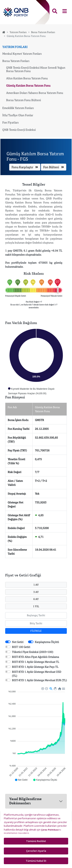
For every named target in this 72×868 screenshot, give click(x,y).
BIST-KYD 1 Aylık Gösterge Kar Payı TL (35, 667)
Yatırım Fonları (18, 32)
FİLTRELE (36, 631)
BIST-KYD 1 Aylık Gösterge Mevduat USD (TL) (37, 674)
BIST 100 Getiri (21, 647)
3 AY (36, 592)
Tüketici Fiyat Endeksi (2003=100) (33, 652)
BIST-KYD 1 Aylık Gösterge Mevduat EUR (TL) (39, 680)
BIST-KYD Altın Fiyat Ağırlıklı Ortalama (35, 657)
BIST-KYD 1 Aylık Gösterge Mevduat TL (36, 662)
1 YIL (36, 606)
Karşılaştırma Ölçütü (47, 642)
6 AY (36, 599)
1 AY (36, 585)
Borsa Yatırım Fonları (43, 32)
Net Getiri (18, 642)
